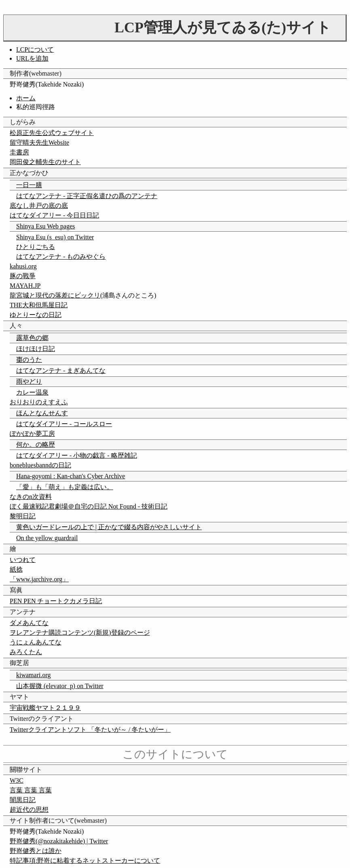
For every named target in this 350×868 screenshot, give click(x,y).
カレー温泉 (32, 392)
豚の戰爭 (23, 276)
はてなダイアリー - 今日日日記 (54, 215)
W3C (17, 780)
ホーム (26, 98)
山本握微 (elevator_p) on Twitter (60, 686)
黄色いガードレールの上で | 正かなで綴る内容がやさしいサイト (109, 527)
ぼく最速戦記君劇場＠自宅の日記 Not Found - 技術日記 (89, 506)
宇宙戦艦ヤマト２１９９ (45, 708)
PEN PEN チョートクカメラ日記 (56, 601)
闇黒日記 (23, 800)
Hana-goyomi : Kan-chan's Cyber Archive (71, 476)
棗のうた (29, 360)
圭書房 (19, 152)
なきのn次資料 (31, 497)
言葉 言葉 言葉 (31, 790)
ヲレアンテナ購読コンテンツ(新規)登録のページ (80, 633)
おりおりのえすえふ (39, 402)
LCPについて (35, 50)
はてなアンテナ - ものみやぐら (61, 257)
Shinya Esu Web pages (46, 226)
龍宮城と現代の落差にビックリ (55, 295)
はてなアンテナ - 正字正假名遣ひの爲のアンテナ (87, 196)
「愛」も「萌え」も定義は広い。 (65, 487)
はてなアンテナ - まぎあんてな (61, 371)
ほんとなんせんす (42, 413)
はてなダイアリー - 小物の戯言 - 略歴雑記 (77, 455)
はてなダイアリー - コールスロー (64, 424)
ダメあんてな (29, 623)
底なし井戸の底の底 (39, 206)
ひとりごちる (36, 247)
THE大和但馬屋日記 (39, 305)
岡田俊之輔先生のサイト (45, 162)
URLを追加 (32, 58)
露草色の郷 (32, 338)
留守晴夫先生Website (39, 143)
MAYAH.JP (25, 286)
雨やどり (29, 381)
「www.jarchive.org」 (39, 579)
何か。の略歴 (36, 445)
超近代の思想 (29, 810)
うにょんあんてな (36, 642)
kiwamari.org (33, 675)
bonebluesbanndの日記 (40, 465)
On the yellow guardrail (47, 538)
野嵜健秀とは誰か (36, 851)
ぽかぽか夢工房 (32, 434)
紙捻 (16, 569)
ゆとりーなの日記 (36, 315)
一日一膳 (29, 185)
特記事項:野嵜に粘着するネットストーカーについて (85, 861)
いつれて (23, 560)
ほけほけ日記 (36, 349)
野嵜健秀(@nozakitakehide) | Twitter (59, 841)
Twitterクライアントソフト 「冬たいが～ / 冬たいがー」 (90, 730)
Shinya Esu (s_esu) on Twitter (55, 237)
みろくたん (26, 652)
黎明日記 (23, 516)
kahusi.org (23, 266)
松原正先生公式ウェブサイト (52, 133)
